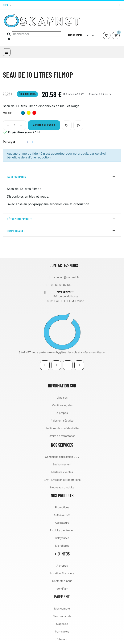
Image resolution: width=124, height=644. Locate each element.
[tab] (62, 177)
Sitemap (62, 639)
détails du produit (19, 219)
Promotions (62, 507)
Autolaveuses (62, 515)
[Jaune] (29, 113)
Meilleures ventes (62, 472)
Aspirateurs (62, 523)
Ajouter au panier (44, 125)
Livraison (62, 397)
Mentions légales (62, 405)
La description (17, 177)
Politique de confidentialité (62, 428)
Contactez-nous (62, 581)
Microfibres (62, 546)
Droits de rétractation (62, 436)
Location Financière (62, 573)
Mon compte (62, 608)
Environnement (62, 464)
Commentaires (16, 231)
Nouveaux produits (62, 487)
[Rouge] (34, 113)
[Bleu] (23, 113)
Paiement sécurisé (62, 420)
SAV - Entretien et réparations (62, 480)
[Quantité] (14, 125)
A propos (62, 413)
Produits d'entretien (62, 530)
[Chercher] (37, 34)
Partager (27, 142)
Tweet (32, 142)
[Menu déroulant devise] (7, 5)
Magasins (62, 624)
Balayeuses (62, 538)
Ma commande (62, 616)
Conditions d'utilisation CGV (62, 457)
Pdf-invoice (62, 631)
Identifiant (62, 589)
